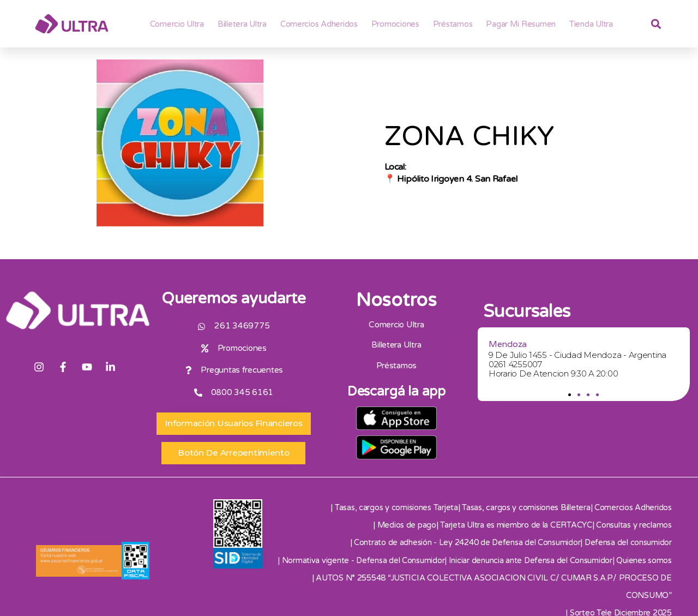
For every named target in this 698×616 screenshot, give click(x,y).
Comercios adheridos (319, 24)
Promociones (395, 24)
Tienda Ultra (591, 24)
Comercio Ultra (177, 24)
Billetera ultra (242, 24)
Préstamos (453, 24)
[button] (570, 395)
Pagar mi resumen (521, 24)
